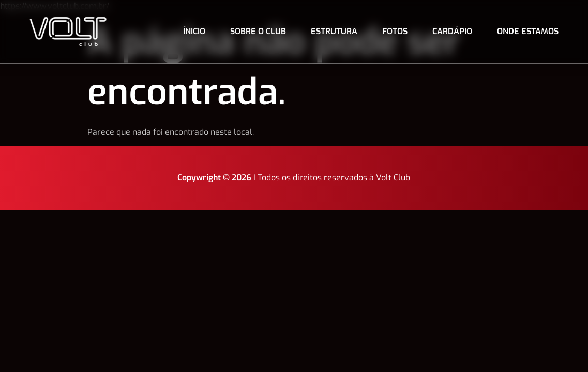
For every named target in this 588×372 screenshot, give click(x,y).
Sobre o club (258, 31)
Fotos (395, 31)
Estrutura (334, 31)
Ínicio (194, 31)
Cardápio (452, 31)
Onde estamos (528, 31)
